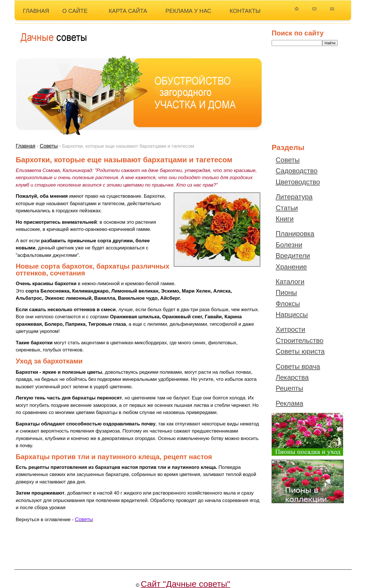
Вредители (293, 256)
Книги (285, 219)
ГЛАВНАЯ (36, 11)
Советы (49, 146)
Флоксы (288, 304)
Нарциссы (292, 314)
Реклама (289, 403)
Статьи (287, 208)
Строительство (300, 340)
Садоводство (297, 171)
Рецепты (289, 388)
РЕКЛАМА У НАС (188, 11)
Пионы (286, 292)
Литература (294, 197)
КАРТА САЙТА (128, 11)
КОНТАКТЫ (245, 11)
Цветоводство (298, 182)
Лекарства (292, 377)
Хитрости (291, 329)
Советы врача (298, 366)
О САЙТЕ (75, 11)
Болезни (289, 245)
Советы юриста (300, 351)
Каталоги (290, 282)
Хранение (291, 267)
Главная (26, 146)
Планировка (295, 234)
